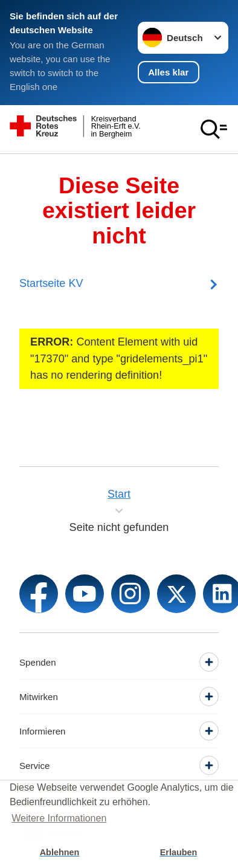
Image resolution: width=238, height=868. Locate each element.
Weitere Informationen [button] (59, 818)
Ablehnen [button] (60, 852)
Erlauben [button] (179, 852)
